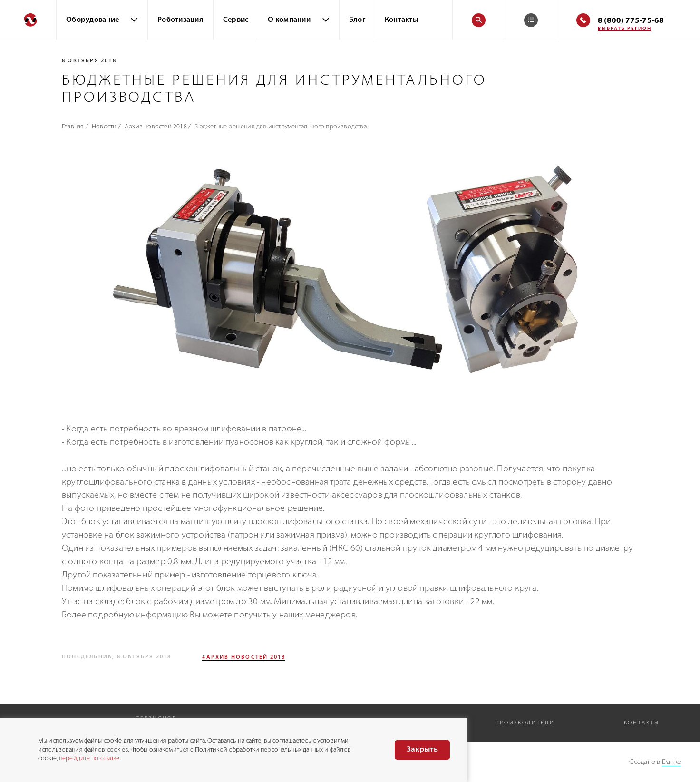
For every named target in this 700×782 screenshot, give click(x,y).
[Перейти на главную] (28, 20)
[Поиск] (479, 20)
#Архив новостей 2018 (244, 658)
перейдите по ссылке (89, 758)
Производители (525, 723)
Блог (357, 20)
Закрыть (422, 750)
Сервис (236, 20)
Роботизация (180, 20)
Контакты (402, 20)
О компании (289, 20)
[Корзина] (531, 20)
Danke (671, 762)
